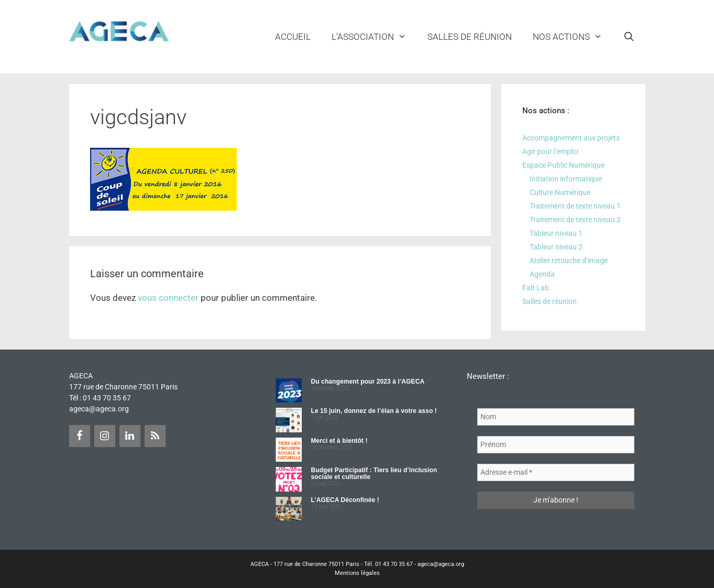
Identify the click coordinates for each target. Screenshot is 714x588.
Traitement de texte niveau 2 (575, 220)
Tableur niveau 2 (556, 247)
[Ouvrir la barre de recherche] (629, 37)
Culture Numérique (560, 192)
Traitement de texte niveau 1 (575, 206)
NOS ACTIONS (573, 37)
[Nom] (556, 417)
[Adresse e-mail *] (556, 472)
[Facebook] (80, 436)
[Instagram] (105, 436)
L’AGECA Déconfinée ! (345, 500)
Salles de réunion (470, 37)
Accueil (293, 37)
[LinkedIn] (130, 436)
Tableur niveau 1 (556, 233)
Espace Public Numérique (563, 165)
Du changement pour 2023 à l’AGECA (367, 382)
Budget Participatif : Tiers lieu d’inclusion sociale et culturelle (374, 473)
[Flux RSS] (155, 436)
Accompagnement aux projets (571, 138)
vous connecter (168, 298)
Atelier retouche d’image (569, 260)
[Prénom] (556, 445)
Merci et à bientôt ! (339, 441)
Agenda (542, 274)
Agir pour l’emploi (550, 151)
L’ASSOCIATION (374, 37)
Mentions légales (357, 573)
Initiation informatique (566, 179)
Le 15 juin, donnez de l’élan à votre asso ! (374, 411)
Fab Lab (536, 288)
